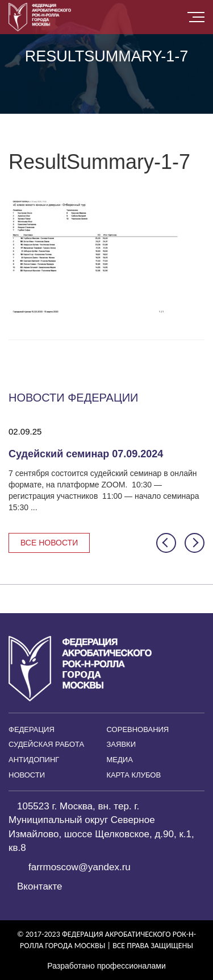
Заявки (122, 744)
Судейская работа (46, 744)
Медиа (120, 760)
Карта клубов (134, 775)
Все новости (49, 543)
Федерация (32, 729)
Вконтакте (40, 886)
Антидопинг (34, 760)
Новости (27, 775)
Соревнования (138, 729)
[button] (166, 543)
